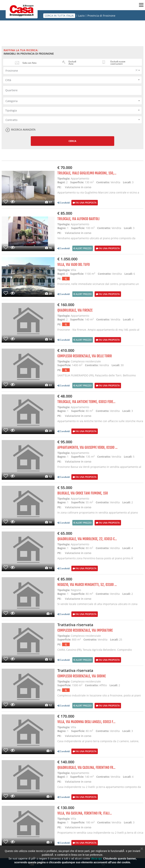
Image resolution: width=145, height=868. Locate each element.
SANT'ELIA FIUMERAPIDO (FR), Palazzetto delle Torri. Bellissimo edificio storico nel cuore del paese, (97, 377)
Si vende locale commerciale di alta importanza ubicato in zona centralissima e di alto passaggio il (97, 606)
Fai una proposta (85, 203)
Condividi (64, 203)
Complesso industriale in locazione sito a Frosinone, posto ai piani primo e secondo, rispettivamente (99, 697)
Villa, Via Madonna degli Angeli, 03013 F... (86, 722)
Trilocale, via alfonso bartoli (78, 219)
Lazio (81, 16)
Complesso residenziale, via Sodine (82, 676)
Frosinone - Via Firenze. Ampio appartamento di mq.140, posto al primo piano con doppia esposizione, (98, 331)
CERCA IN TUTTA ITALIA (59, 16)
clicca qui (96, 859)
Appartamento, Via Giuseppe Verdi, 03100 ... (87, 447)
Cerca (72, 141)
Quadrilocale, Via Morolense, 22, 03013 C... (87, 539)
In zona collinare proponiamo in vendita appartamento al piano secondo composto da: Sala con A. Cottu (98, 514)
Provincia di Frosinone (101, 16)
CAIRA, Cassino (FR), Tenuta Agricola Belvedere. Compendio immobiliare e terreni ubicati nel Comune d (95, 652)
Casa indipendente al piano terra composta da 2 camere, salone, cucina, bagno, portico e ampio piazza (98, 743)
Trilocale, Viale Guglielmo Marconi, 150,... (87, 173)
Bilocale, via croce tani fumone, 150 (83, 493)
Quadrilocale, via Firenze (75, 310)
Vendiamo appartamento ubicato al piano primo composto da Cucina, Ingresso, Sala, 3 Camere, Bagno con (96, 240)
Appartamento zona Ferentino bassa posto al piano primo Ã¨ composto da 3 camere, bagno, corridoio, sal (96, 560)
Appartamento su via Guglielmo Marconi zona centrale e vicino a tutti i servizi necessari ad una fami (98, 194)
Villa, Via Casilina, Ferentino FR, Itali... (85, 813)
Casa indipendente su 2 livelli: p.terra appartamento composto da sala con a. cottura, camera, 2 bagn (99, 789)
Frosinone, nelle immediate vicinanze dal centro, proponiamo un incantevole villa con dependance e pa (98, 286)
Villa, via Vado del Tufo (74, 265)
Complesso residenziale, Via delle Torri (85, 356)
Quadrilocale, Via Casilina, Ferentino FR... (86, 767)
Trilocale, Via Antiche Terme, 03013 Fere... (86, 402)
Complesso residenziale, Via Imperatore (85, 630)
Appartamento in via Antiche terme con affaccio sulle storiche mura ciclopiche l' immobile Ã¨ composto (100, 423)
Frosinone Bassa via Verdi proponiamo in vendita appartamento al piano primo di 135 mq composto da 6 (99, 469)
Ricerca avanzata (23, 130)
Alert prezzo (83, 248)
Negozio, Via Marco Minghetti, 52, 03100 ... (87, 585)
